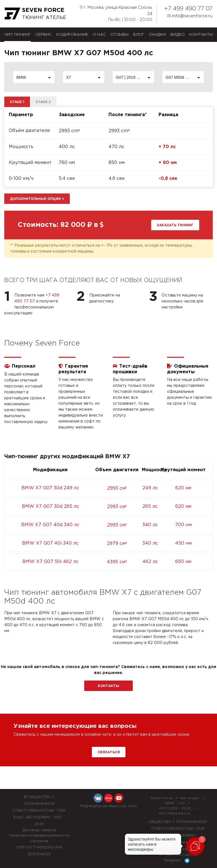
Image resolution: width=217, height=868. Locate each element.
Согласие (39, 841)
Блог (139, 35)
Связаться (109, 752)
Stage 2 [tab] (43, 102)
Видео (178, 35)
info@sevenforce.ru (190, 16)
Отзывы (120, 35)
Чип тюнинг (18, 35)
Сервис (44, 35)
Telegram (178, 861)
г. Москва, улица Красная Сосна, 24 (116, 10)
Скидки (157, 35)
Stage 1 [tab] (17, 102)
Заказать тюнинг (175, 225)
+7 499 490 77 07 (188, 9)
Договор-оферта (39, 830)
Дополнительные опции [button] (37, 199)
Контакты (201, 35)
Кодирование (72, 35)
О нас (99, 35)
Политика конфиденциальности (39, 836)
